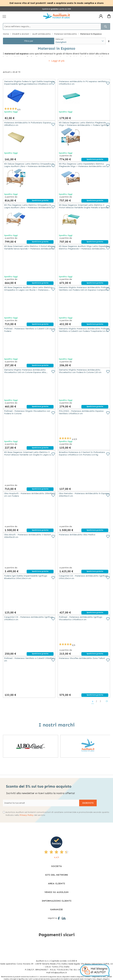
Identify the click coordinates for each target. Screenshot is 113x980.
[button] (109, 41)
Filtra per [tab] (29, 41)
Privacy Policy (27, 815)
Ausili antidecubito (42, 34)
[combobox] (56, 26)
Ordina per (59, 39)
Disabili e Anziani (21, 34)
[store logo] (56, 16)
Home (6, 34)
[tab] (56, 866)
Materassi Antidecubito (66, 34)
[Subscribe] (88, 803)
